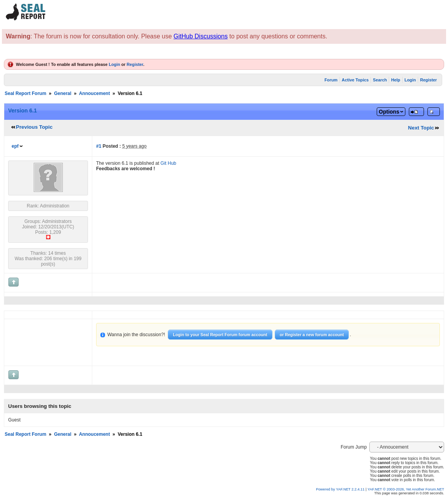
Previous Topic (34, 127)
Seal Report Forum (25, 93)
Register (135, 64)
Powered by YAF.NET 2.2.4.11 (341, 489)
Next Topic (421, 128)
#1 (99, 146)
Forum (331, 80)
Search (380, 80)
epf (15, 146)
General (63, 93)
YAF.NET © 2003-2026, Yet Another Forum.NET (406, 489)
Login (115, 64)
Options (389, 112)
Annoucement (95, 93)
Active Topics (355, 80)
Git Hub (168, 163)
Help (395, 80)
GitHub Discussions (201, 36)
